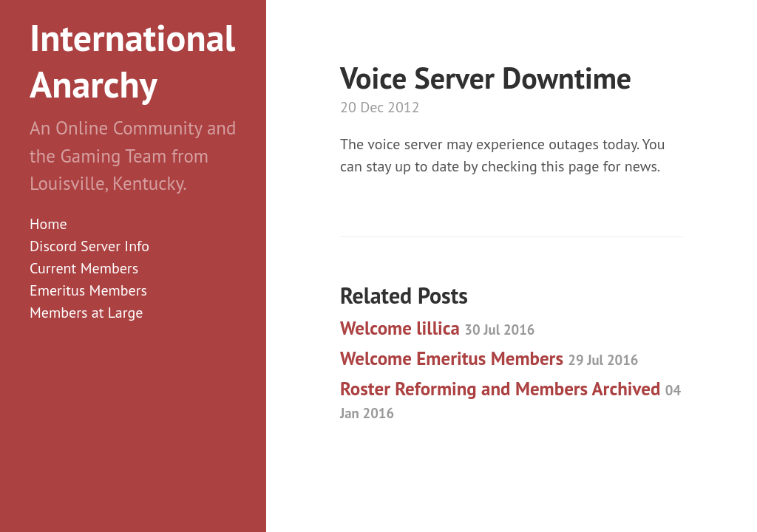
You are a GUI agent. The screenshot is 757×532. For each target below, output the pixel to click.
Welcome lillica (437, 328)
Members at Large (86, 313)
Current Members (84, 268)
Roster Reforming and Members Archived (510, 399)
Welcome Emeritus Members (489, 358)
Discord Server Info (89, 246)
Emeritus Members (88, 290)
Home (48, 224)
